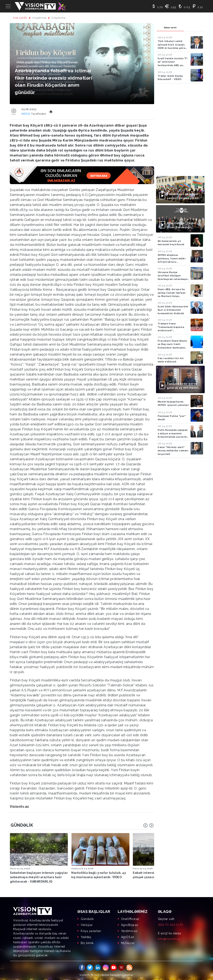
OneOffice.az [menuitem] (130, 918)
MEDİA (26, 114)
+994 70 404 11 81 (171, 924)
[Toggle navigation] (8, 6)
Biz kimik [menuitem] (87, 942)
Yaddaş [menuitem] (86, 936)
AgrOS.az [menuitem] (128, 936)
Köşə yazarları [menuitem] (91, 930)
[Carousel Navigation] (149, 825)
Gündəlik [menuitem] (87, 918)
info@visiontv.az (169, 938)
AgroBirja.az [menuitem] (130, 924)
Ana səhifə (20, 18)
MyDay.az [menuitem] (128, 942)
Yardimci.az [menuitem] (129, 930)
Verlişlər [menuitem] (87, 924)
